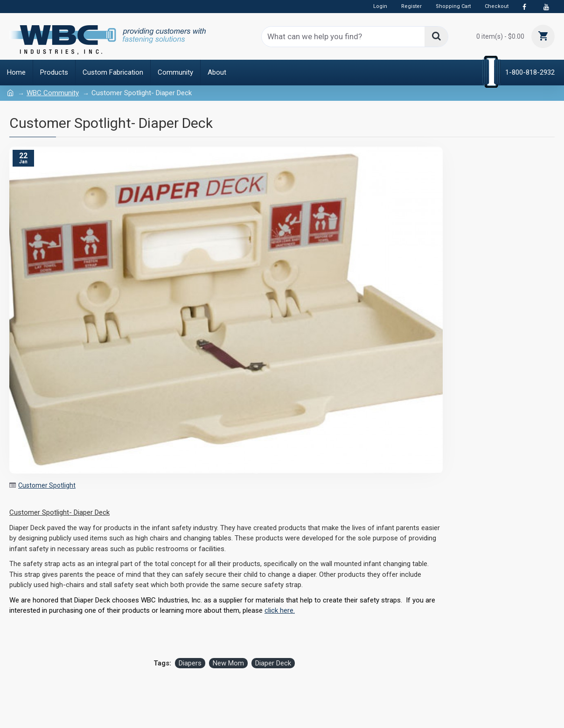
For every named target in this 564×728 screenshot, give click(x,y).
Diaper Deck (273, 663)
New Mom (228, 663)
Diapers (190, 663)
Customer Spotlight (47, 485)
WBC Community (53, 93)
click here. (280, 610)
